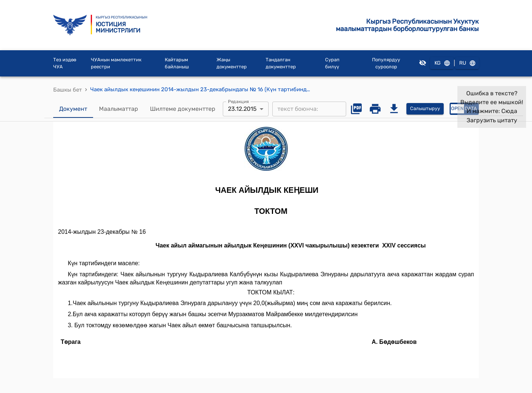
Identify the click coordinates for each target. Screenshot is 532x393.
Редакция (238, 101)
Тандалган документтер (281, 63)
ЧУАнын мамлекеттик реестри (116, 63)
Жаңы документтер (232, 63)
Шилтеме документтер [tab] (183, 109)
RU (467, 63)
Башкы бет (68, 90)
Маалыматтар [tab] (119, 109)
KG (442, 63)
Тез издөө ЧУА (65, 63)
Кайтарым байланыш (177, 63)
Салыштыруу (425, 109)
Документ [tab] (73, 109)
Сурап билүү (332, 63)
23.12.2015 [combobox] (242, 109)
